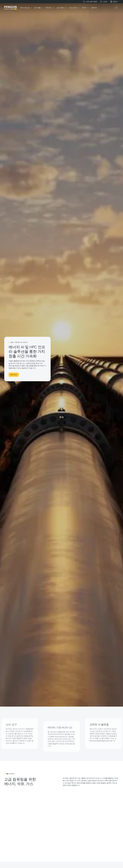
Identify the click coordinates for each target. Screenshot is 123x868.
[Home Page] (11, 8)
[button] (115, 2)
